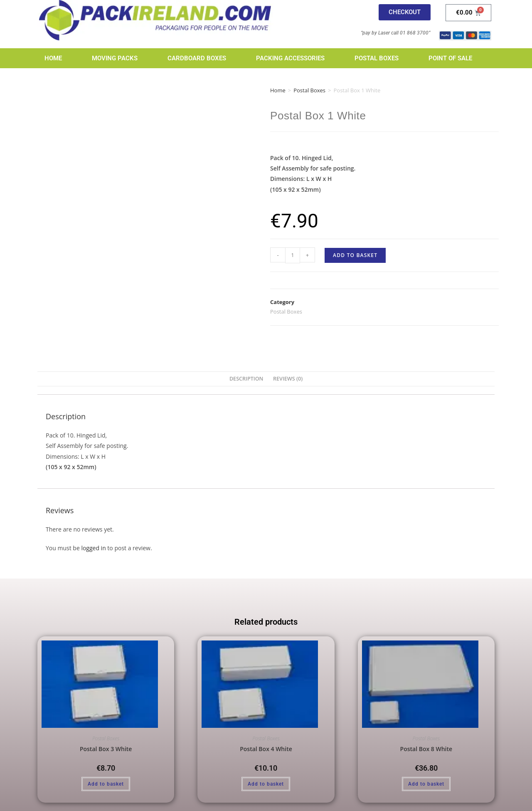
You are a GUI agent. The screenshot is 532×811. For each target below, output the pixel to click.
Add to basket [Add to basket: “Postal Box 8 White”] (426, 784)
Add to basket (355, 255)
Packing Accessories (290, 58)
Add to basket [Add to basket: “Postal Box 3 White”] (106, 784)
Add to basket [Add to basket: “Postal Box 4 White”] (266, 784)
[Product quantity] (293, 255)
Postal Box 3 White (106, 749)
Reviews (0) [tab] (288, 379)
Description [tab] (246, 379)
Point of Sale (450, 58)
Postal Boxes (377, 58)
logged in (93, 548)
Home (53, 58)
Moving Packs (115, 58)
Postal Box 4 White (266, 749)
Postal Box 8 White (426, 749)
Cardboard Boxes (197, 58)
